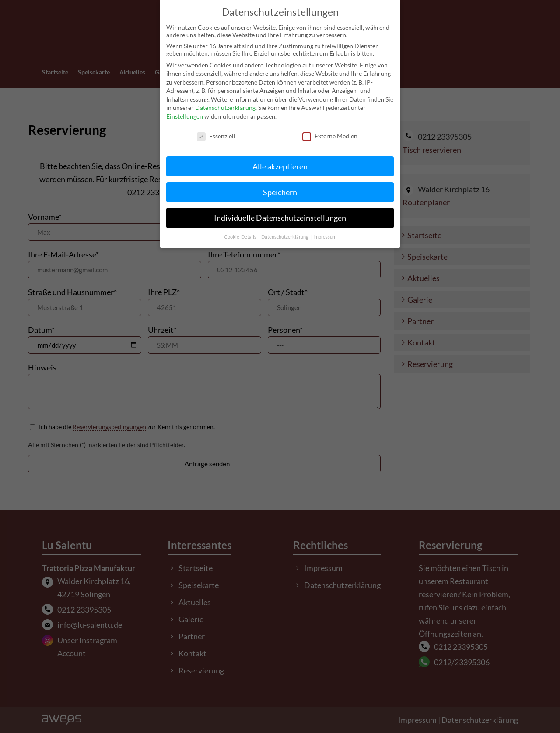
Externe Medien (330, 129)
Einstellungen (185, 109)
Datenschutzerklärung (225, 100)
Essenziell (216, 129)
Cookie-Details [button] (241, 230)
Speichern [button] (280, 185)
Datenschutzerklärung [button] (285, 230)
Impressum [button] (325, 230)
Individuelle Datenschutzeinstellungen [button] (280, 211)
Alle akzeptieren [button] (280, 159)
